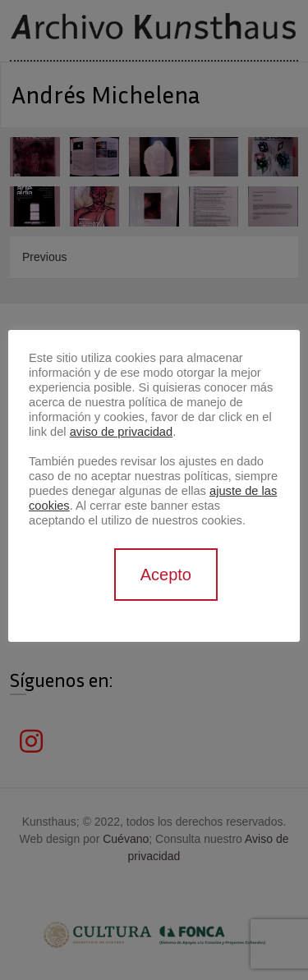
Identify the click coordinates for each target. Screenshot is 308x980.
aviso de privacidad (121, 432)
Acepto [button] (166, 575)
